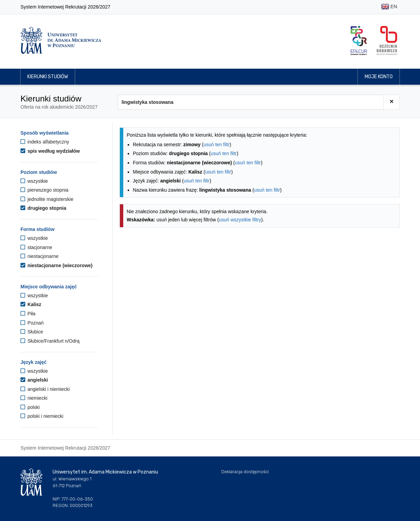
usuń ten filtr (216, 145)
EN (389, 7)
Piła (28, 314)
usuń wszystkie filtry (240, 220)
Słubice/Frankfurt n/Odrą (50, 341)
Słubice (32, 332)
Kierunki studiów (48, 77)
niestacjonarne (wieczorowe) (57, 265)
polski (30, 407)
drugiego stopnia (43, 208)
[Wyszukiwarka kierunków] (251, 102)
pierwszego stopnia (44, 190)
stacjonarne (36, 247)
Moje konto (379, 77)
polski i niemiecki (42, 416)
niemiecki (34, 398)
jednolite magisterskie (47, 199)
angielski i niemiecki (45, 389)
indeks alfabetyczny (45, 142)
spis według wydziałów (50, 151)
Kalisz (31, 304)
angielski (34, 380)
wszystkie (34, 181)
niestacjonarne (39, 256)
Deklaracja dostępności (245, 472)
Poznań (32, 323)
